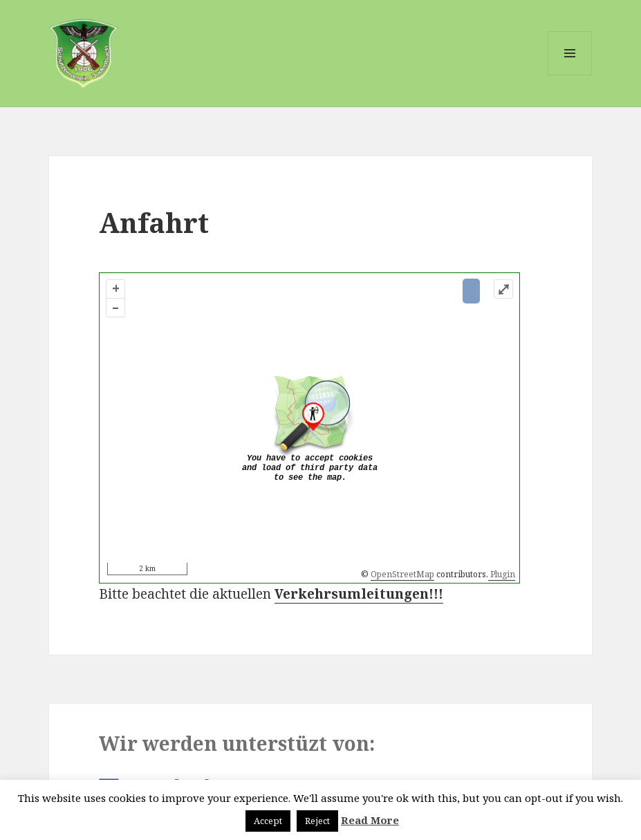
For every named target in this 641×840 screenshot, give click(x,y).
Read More (370, 820)
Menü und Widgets (570, 75)
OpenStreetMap (402, 574)
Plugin (502, 574)
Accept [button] (268, 821)
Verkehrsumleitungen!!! (359, 594)
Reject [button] (317, 821)
